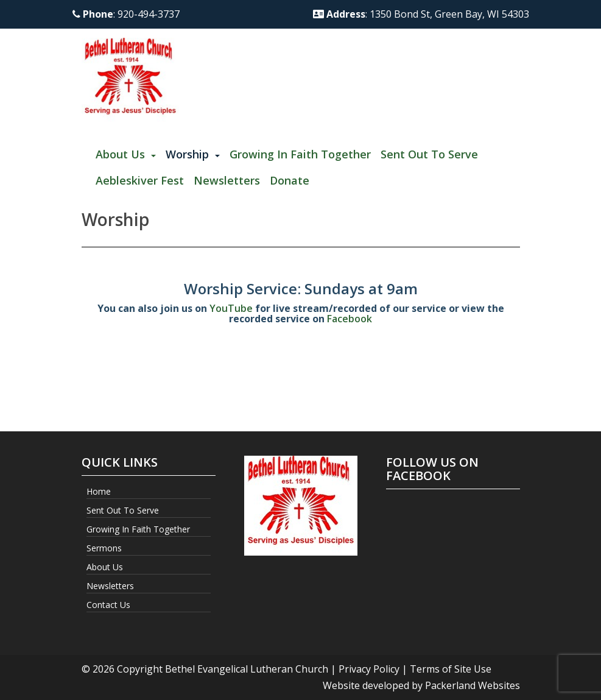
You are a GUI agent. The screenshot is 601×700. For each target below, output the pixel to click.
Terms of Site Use (451, 669)
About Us (120, 154)
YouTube (231, 308)
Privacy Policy (369, 669)
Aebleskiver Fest (140, 180)
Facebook (350, 319)
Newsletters (227, 180)
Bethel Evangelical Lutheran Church (247, 669)
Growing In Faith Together (300, 154)
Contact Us (108, 605)
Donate (290, 180)
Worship (187, 154)
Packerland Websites (473, 685)
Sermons (104, 548)
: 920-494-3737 (126, 14)
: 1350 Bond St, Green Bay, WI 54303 (421, 14)
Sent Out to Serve (429, 154)
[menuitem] (126, 155)
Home (99, 491)
